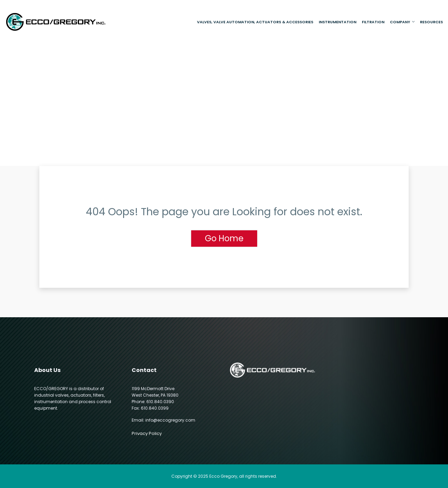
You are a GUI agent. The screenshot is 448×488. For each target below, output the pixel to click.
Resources (431, 22)
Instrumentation (338, 22)
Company (400, 22)
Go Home (224, 238)
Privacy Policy (147, 433)
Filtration (373, 22)
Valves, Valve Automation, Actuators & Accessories (255, 22)
